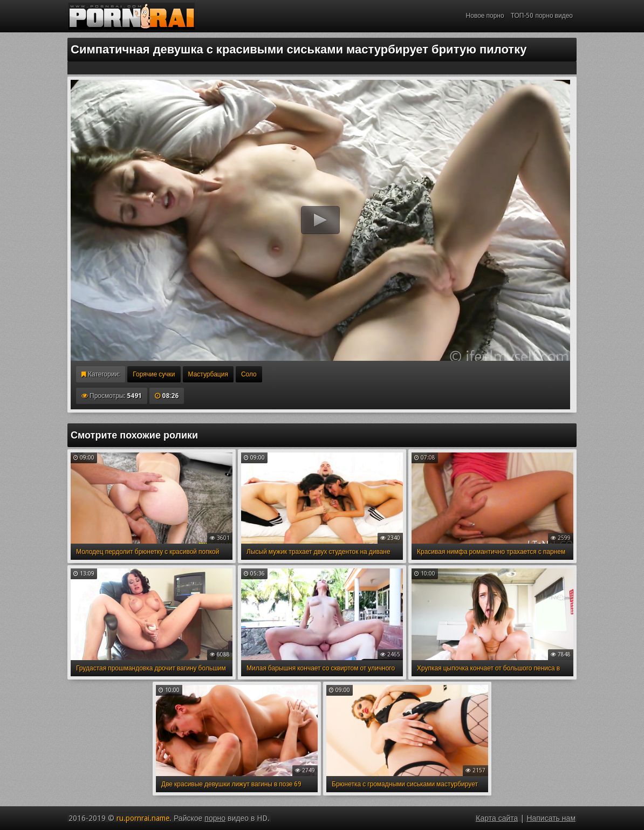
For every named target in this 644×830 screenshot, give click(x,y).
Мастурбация (208, 374)
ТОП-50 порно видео (542, 16)
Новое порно (485, 16)
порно (215, 818)
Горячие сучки (154, 374)
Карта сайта (497, 818)
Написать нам (551, 818)
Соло (249, 374)
